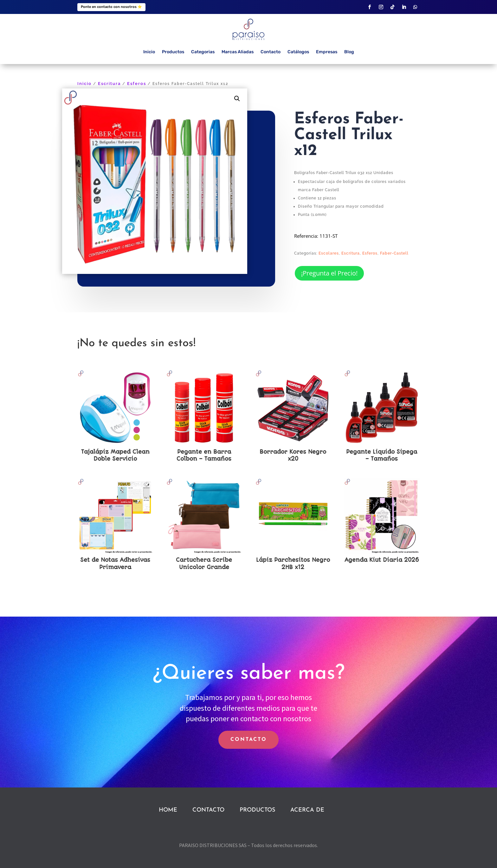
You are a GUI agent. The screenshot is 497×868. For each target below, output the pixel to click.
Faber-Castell (394, 253)
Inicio (149, 52)
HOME (168, 810)
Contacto (271, 52)
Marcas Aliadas (238, 52)
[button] (237, 99)
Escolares (329, 253)
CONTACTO (249, 740)
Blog (349, 52)
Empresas (327, 52)
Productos (173, 52)
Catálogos (298, 52)
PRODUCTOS (257, 810)
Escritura (109, 84)
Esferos (137, 84)
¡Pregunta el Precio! (329, 273)
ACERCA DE (307, 810)
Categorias (203, 52)
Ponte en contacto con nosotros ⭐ (111, 7)
